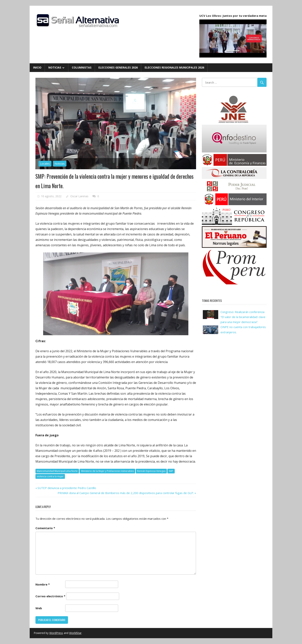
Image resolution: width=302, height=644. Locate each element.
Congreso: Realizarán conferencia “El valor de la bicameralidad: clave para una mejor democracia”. (243, 317)
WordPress (56, 633)
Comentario (45, 528)
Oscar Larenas (79, 196)
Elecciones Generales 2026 (118, 67)
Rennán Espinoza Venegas (151, 471)
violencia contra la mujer (50, 476)
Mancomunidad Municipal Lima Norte (57, 471)
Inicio (37, 67)
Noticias (55, 67)
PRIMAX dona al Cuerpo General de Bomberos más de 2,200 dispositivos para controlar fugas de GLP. (126, 493)
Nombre (43, 584)
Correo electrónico (50, 596)
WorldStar (75, 633)
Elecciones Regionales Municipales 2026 (174, 67)
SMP (171, 471)
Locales (45, 164)
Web (39, 608)
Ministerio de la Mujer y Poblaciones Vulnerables (107, 471)
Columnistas (82, 67)
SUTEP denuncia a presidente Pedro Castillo (67, 488)
